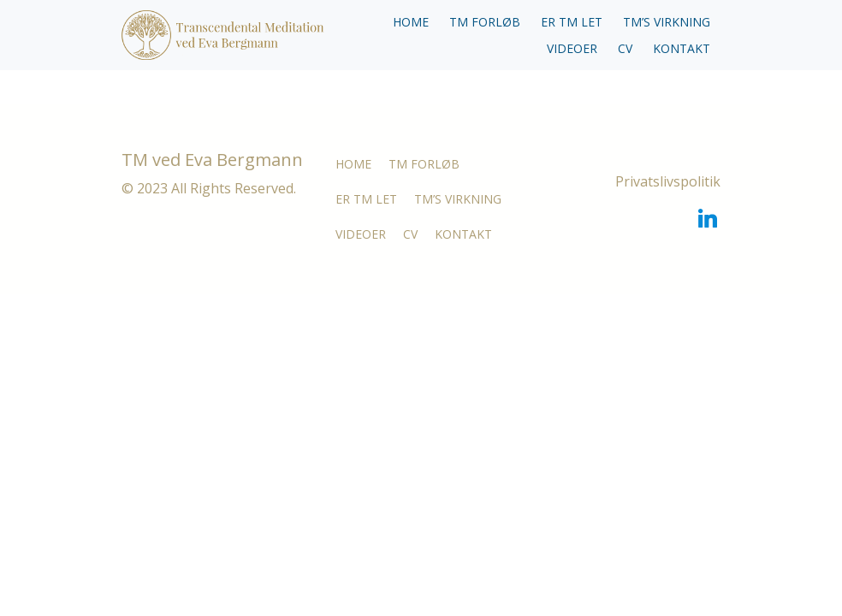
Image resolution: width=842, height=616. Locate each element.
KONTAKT (682, 48)
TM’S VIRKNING (667, 22)
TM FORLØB (485, 22)
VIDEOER (572, 48)
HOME (411, 22)
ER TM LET (572, 22)
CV (625, 48)
